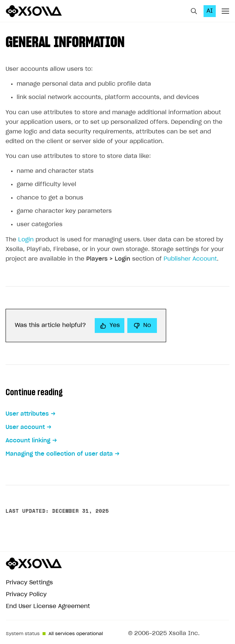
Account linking (28, 441)
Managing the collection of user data (59, 454)
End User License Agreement (48, 606)
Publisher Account (190, 259)
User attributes (27, 414)
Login (26, 240)
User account (25, 427)
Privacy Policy (26, 595)
